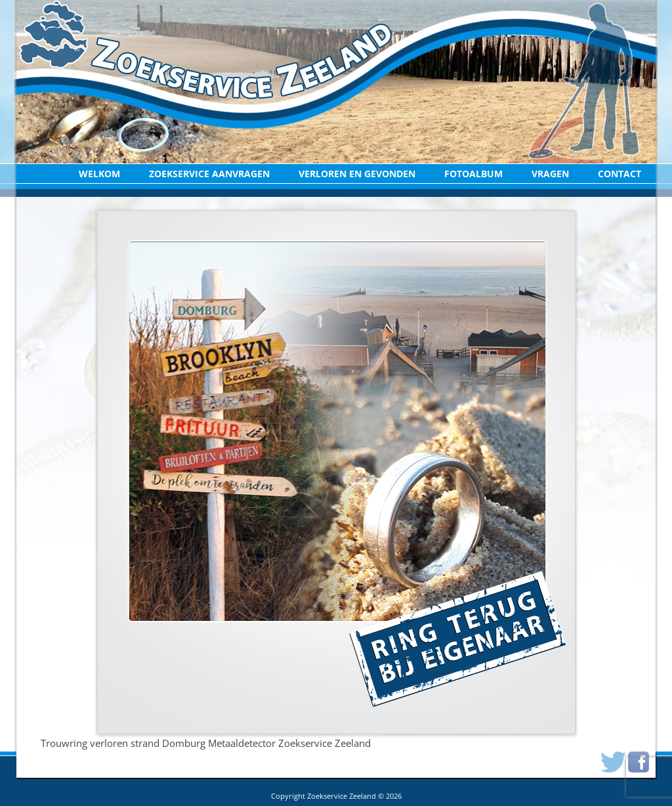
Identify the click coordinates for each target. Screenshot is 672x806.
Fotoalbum (473, 174)
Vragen (550, 174)
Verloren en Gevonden (357, 174)
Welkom (99, 174)
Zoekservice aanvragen (209, 174)
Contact (619, 174)
